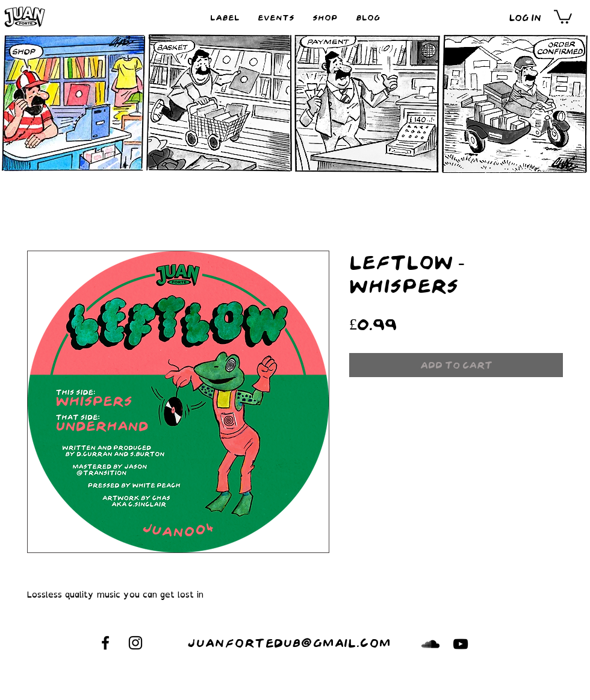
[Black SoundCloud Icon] (430, 644)
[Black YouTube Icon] (461, 644)
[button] (563, 16)
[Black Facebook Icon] (105, 643)
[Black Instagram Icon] (135, 643)
